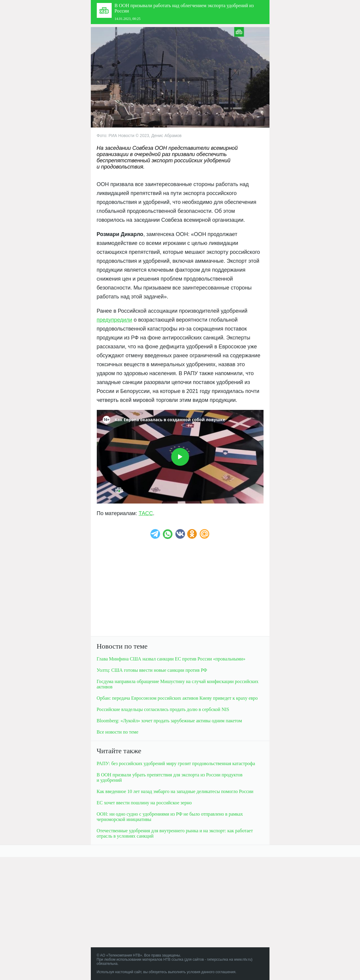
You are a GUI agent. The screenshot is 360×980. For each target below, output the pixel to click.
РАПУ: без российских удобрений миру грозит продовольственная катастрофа (176, 763)
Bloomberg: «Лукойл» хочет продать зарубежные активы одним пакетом (169, 721)
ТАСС (146, 513)
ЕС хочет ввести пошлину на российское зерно (144, 803)
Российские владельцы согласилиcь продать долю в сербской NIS (163, 709)
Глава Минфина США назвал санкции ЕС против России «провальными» (171, 659)
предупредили (114, 320)
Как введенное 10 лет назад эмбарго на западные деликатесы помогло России (175, 791)
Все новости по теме (118, 732)
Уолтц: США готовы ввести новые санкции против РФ (152, 670)
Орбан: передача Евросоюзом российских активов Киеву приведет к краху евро (177, 698)
